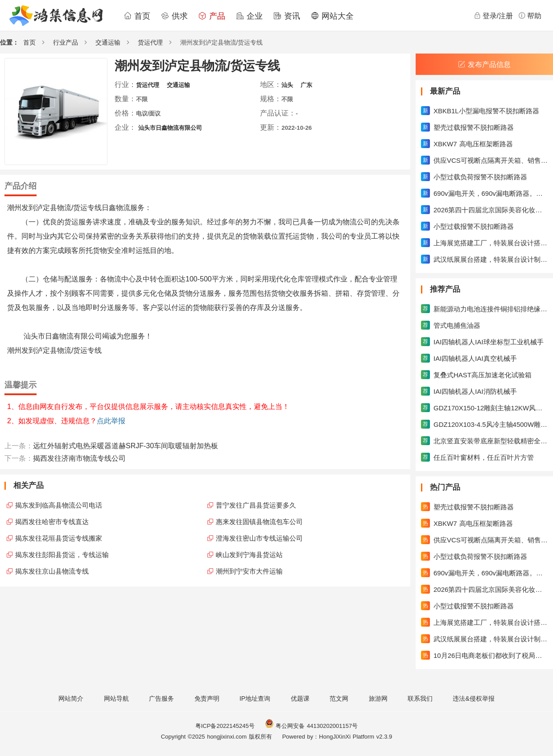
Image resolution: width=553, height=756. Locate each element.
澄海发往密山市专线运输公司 (259, 538)
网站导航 (116, 698)
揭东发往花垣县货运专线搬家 (59, 538)
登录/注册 (493, 16)
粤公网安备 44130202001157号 (311, 726)
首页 (137, 16)
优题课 (300, 698)
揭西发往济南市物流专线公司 (79, 458)
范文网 (339, 698)
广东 (306, 85)
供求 (174, 16)
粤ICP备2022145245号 (225, 726)
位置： (9, 42)
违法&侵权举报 (473, 698)
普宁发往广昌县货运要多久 (256, 505)
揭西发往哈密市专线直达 (52, 522)
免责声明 (207, 698)
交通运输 (108, 42)
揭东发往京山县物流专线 (52, 571)
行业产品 (66, 42)
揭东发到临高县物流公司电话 (59, 505)
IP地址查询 (255, 698)
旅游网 (378, 698)
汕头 (287, 85)
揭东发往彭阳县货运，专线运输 (62, 555)
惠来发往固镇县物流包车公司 (259, 522)
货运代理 (150, 42)
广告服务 (161, 698)
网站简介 (71, 698)
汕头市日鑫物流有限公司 (170, 128)
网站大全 (332, 16)
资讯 (287, 16)
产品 (212, 16)
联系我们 (420, 698)
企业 (249, 16)
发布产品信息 (484, 64)
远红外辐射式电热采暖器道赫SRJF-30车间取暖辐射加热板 (126, 446)
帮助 (530, 16)
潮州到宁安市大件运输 (249, 571)
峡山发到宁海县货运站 (249, 555)
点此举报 (111, 421)
